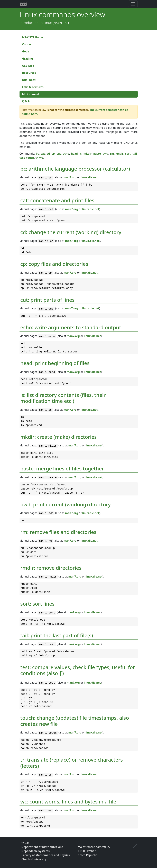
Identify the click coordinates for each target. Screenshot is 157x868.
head (74, 154)
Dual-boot (29, 80)
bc (37, 154)
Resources (29, 73)
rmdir (120, 154)
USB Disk (28, 66)
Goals (26, 51)
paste (97, 154)
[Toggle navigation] (133, 4)
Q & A (26, 101)
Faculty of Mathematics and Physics (46, 855)
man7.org (70, 177)
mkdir (88, 154)
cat (43, 154)
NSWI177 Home (33, 37)
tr (37, 158)
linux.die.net (89, 177)
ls (81, 154)
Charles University (34, 859)
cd (48, 154)
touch (30, 158)
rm (112, 154)
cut (59, 154)
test (22, 158)
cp (53, 154)
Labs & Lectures (33, 87)
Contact (27, 44)
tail (135, 154)
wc (41, 158)
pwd (106, 154)
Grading (28, 59)
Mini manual (31, 94)
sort (128, 154)
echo (66, 154)
